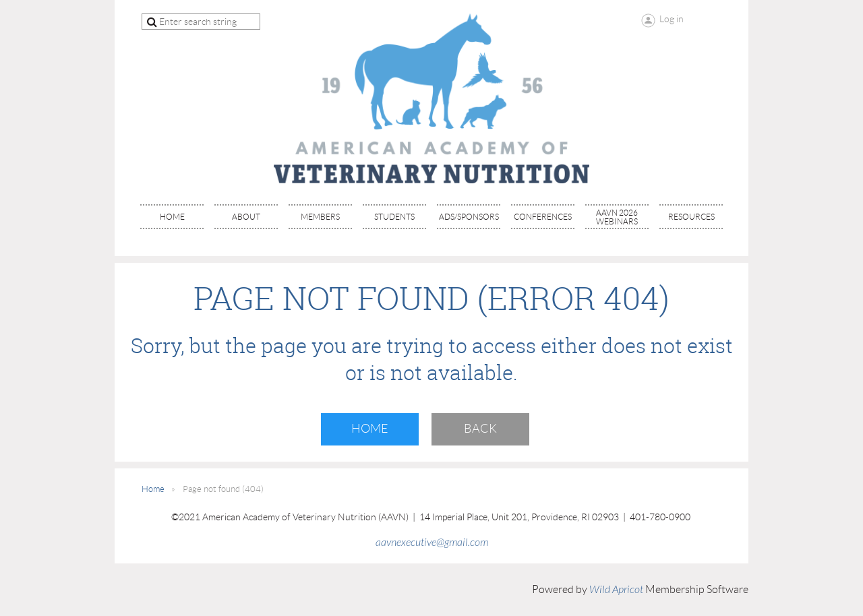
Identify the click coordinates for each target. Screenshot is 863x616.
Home (370, 429)
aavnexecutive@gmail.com (432, 543)
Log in (672, 19)
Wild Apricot (616, 590)
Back (480, 429)
